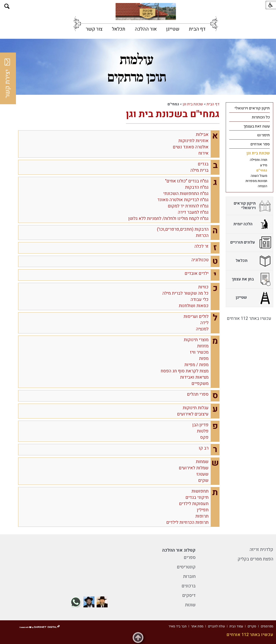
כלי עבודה (200, 299)
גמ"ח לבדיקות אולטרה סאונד (183, 200)
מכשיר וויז (199, 352)
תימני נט (263, 135)
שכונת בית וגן (193, 104)
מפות (204, 359)
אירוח (203, 153)
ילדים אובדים (197, 273)
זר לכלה (202, 246)
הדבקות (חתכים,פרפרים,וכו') (183, 229)
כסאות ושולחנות (194, 306)
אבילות (202, 135)
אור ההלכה (146, 29)
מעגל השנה (259, 176)
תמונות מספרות (256, 181)
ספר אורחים (260, 144)
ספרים (190, 558)
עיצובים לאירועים (193, 414)
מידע (264, 165)
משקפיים (200, 383)
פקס (204, 437)
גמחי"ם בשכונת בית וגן (173, 114)
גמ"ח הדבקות (197, 187)
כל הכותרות (261, 117)
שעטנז (202, 474)
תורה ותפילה (259, 160)
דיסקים (189, 595)
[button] (7, 6)
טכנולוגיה (200, 260)
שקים (203, 480)
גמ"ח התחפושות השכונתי (186, 194)
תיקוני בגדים (197, 497)
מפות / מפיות (196, 365)
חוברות (189, 576)
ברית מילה (199, 170)
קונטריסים (186, 567)
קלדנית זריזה (261, 550)
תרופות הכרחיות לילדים (187, 522)
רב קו (204, 448)
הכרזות (202, 236)
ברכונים (189, 586)
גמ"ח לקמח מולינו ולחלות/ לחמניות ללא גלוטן (168, 219)
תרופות (202, 516)
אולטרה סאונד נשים (191, 147)
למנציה (202, 329)
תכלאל (119, 29)
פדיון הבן (200, 425)
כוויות (203, 287)
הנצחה (263, 186)
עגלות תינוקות (196, 408)
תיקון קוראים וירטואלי (252, 108)
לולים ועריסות (196, 317)
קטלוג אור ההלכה (179, 550)
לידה (204, 323)
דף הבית (197, 29)
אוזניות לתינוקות (193, 141)
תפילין (203, 510)
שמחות (202, 462)
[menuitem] (197, 29)
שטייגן (173, 29)
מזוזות (203, 346)
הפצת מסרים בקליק (255, 559)
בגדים (203, 164)
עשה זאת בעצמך (257, 126)
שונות (190, 605)
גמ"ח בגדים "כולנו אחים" (187, 181)
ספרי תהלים (198, 394)
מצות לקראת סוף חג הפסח (185, 371)
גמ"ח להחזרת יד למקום (188, 206)
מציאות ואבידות (194, 377)
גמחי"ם (262, 170)
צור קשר (94, 29)
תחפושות (200, 491)
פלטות (203, 431)
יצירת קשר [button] (8, 78)
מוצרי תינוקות (196, 340)
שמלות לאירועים (194, 468)
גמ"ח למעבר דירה (193, 212)
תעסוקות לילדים (194, 504)
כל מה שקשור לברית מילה (185, 293)
